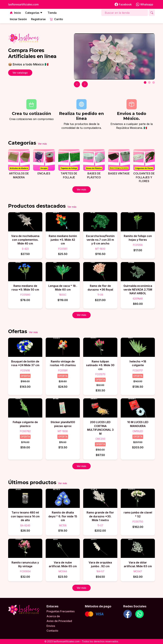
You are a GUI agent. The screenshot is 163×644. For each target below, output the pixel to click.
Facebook (123, 4)
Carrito (56, 19)
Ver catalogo (20, 73)
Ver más (42, 144)
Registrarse (38, 19)
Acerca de (53, 616)
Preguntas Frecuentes (61, 611)
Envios (51, 626)
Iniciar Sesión (18, 19)
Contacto (52, 631)
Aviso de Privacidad (59, 621)
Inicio (15, 13)
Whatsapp (145, 4)
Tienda (52, 13)
